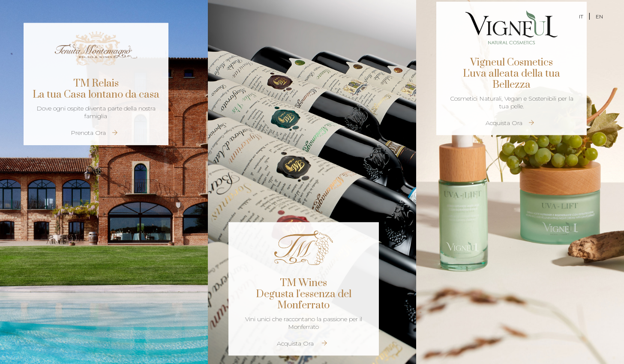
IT (581, 16)
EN (599, 16)
